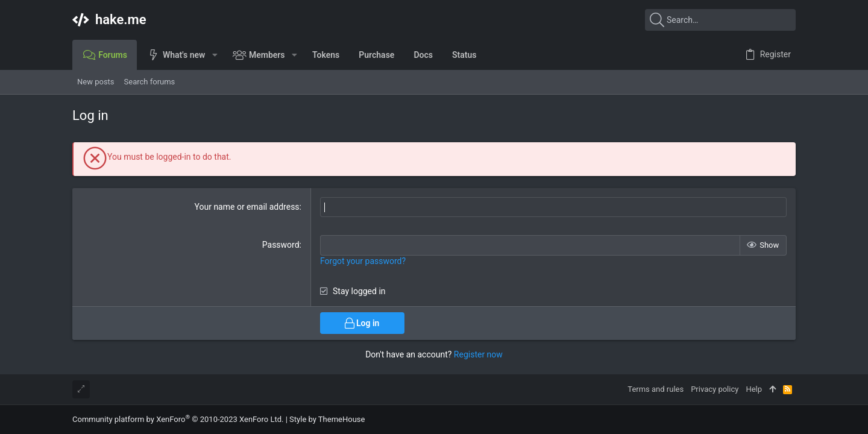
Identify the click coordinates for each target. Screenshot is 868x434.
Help (754, 389)
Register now (478, 354)
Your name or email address (247, 207)
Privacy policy (715, 389)
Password (281, 245)
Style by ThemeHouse (327, 419)
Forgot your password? (363, 261)
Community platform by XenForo (178, 419)
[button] (214, 55)
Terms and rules (656, 389)
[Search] (720, 20)
